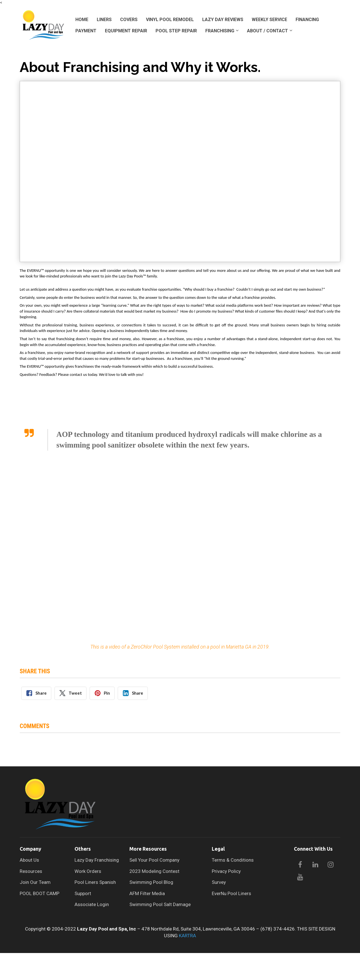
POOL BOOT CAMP (40, 894)
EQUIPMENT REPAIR (126, 31)
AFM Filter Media (147, 894)
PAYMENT (86, 31)
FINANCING (307, 20)
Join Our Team (35, 882)
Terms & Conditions (233, 860)
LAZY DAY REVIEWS (223, 20)
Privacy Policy (226, 871)
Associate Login (92, 905)
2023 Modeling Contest (154, 871)
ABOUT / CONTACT (267, 31)
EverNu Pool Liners (231, 894)
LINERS (104, 20)
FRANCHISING (220, 31)
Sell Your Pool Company (154, 860)
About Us (29, 860)
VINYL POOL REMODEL (170, 20)
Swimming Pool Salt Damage (160, 905)
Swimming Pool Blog (151, 882)
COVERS (129, 20)
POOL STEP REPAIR (176, 31)
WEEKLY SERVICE (269, 20)
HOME (82, 20)
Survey (219, 882)
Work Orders (88, 871)
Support (83, 894)
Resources (31, 871)
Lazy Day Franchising (97, 860)
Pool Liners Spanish (95, 882)
